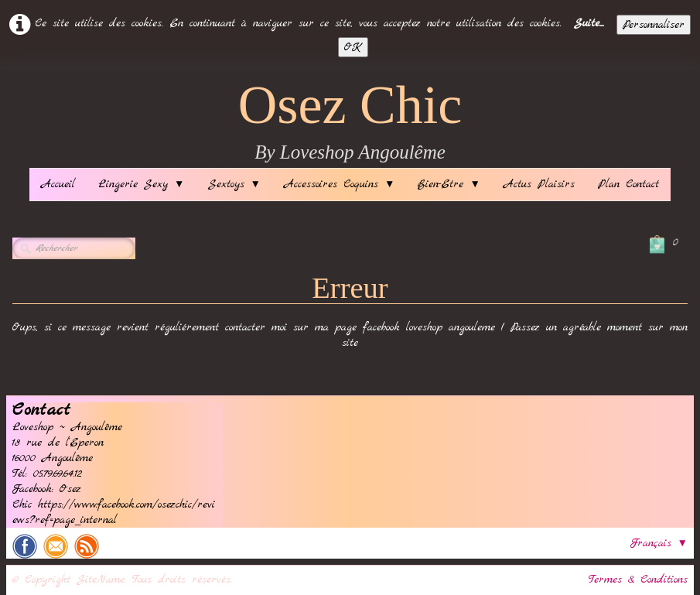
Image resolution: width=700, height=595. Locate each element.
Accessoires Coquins (339, 184)
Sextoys (234, 184)
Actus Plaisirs (539, 184)
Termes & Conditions (638, 580)
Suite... (589, 23)
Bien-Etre (449, 184)
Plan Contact (628, 184)
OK (353, 47)
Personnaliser (654, 25)
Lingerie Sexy (141, 184)
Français (659, 543)
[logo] (350, 123)
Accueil (58, 184)
